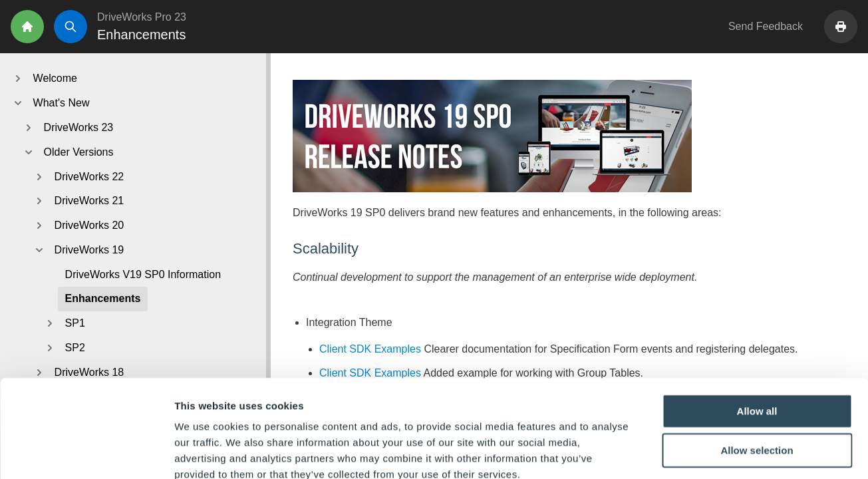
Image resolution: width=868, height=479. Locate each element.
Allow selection (757, 376)
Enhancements (103, 298)
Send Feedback (766, 26)
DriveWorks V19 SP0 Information (143, 274)
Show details (698, 453)
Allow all (757, 336)
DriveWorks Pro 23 (142, 17)
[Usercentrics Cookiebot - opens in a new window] (86, 453)
